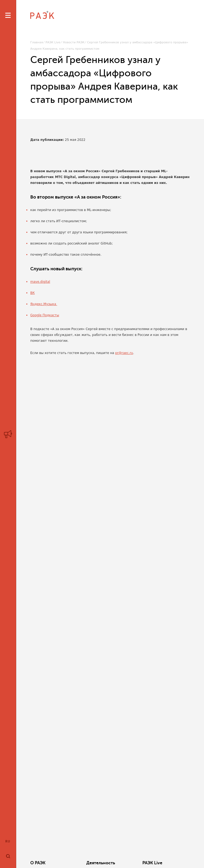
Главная (37, 42)
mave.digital (40, 282)
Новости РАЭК (74, 42)
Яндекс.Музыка (44, 304)
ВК (33, 293)
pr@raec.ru (124, 353)
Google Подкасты (45, 315)
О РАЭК (38, 863)
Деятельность (101, 863)
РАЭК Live (53, 42)
